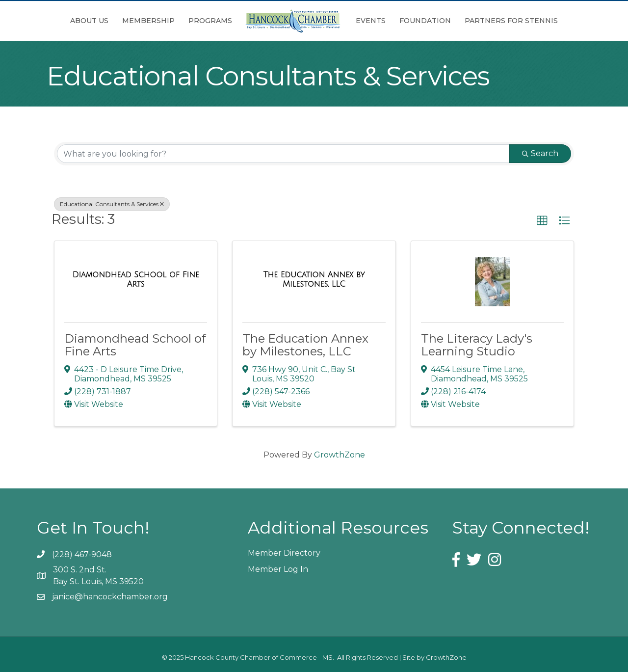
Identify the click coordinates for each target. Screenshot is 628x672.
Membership (148, 21)
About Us (89, 21)
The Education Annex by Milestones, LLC (305, 345)
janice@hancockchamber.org (110, 597)
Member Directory (284, 553)
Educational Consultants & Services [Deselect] (112, 204)
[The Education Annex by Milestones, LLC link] (314, 280)
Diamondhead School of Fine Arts (135, 345)
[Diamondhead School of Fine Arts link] (136, 280)
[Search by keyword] (283, 154)
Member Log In (278, 569)
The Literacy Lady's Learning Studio (477, 345)
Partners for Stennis (511, 21)
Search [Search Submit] (540, 153)
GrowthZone (340, 455)
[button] (542, 221)
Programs (210, 21)
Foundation (425, 21)
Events (371, 21)
